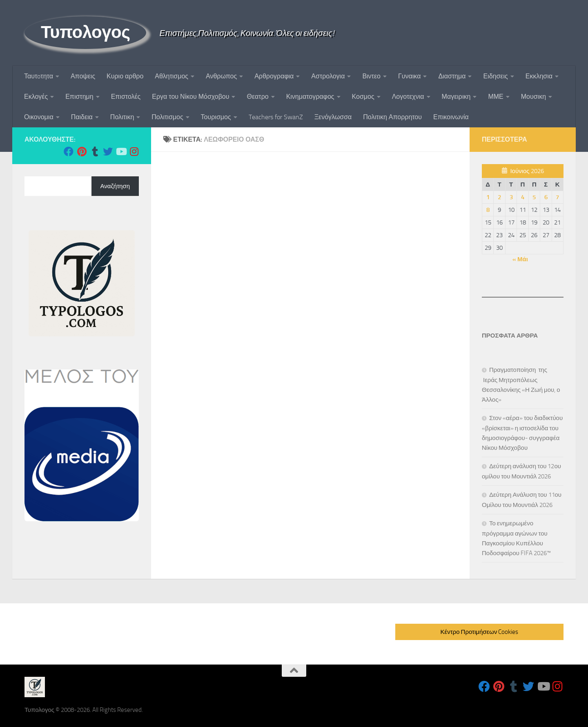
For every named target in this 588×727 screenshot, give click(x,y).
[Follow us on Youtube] (121, 151)
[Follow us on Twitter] (108, 151)
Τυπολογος (85, 32)
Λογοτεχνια (408, 97)
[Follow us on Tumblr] (95, 151)
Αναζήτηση (115, 186)
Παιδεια (82, 117)
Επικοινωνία (451, 117)
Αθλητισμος (171, 76)
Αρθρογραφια (274, 76)
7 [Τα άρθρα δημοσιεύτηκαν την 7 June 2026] (557, 197)
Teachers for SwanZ (276, 117)
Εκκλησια (539, 76)
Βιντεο (371, 76)
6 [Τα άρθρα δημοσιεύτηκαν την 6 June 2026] (546, 197)
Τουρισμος (216, 117)
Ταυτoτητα (39, 76)
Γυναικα (409, 76)
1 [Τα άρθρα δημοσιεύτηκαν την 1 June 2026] (488, 197)
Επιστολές (126, 97)
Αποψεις (83, 76)
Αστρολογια (328, 76)
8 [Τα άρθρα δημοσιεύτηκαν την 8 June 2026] (488, 210)
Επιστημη (79, 97)
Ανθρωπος (221, 76)
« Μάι (520, 259)
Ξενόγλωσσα (333, 117)
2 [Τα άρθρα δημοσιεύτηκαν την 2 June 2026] (499, 197)
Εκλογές (36, 97)
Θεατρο (257, 97)
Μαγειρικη (456, 97)
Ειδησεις (495, 76)
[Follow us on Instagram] (134, 151)
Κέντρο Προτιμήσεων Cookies (480, 632)
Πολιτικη (122, 117)
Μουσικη (533, 97)
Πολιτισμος (167, 117)
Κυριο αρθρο (125, 76)
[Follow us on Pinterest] (82, 151)
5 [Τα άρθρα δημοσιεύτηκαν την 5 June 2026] (534, 197)
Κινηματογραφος (310, 97)
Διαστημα (452, 76)
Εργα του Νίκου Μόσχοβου (190, 97)
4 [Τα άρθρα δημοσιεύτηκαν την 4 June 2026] (523, 197)
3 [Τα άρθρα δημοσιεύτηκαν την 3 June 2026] (511, 197)
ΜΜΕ (496, 97)
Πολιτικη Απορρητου (392, 117)
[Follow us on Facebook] (69, 151)
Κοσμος (363, 97)
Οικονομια (39, 117)
